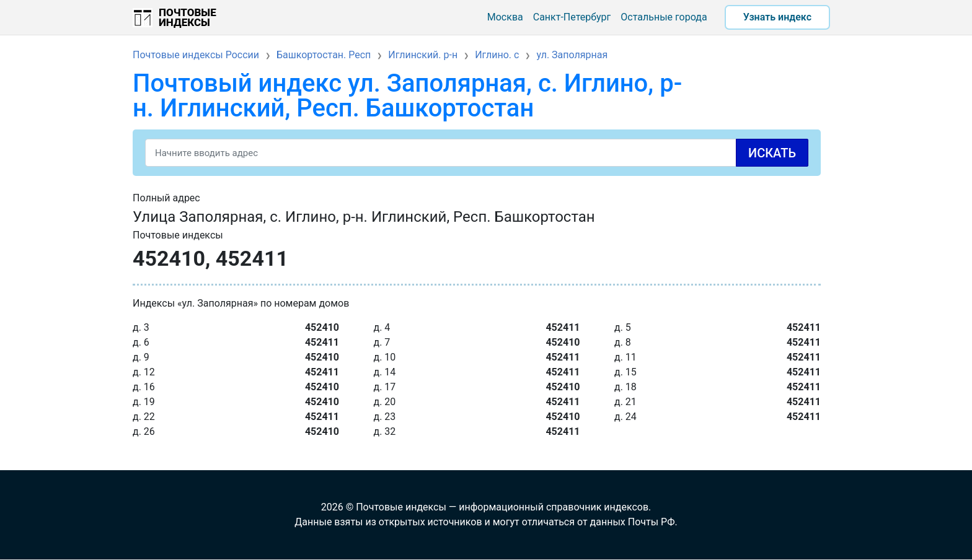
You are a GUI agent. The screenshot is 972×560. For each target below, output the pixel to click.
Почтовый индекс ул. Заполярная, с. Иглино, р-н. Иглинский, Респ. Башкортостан (407, 96)
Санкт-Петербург (572, 17)
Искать (772, 153)
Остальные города (664, 17)
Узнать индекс (777, 17)
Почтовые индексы (188, 17)
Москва (505, 17)
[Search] (477, 153)
